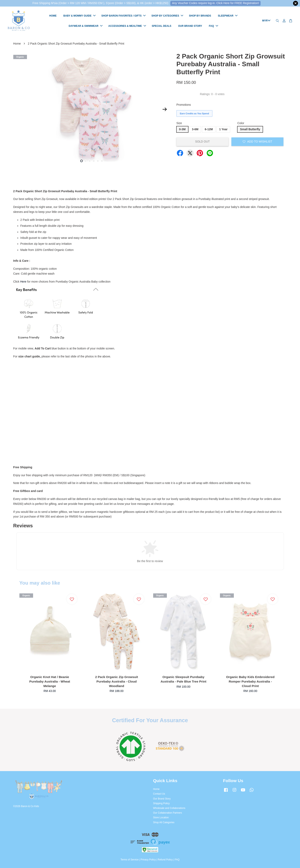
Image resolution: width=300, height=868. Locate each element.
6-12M (209, 129)
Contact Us (159, 794)
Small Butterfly (250, 129)
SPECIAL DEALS (162, 26)
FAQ (214, 26)
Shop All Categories (164, 822)
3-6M (195, 129)
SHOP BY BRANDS (200, 16)
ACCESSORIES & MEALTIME (127, 26)
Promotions (184, 105)
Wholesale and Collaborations (169, 808)
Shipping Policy (161, 803)
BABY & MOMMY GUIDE (79, 16)
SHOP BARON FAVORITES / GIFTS (123, 16)
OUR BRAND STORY (190, 26)
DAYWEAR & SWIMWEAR (86, 26)
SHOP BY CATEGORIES (167, 16)
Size (179, 123)
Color (241, 123)
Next (165, 109)
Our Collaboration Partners (168, 813)
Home (17, 44)
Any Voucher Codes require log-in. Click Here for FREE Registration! (215, 3)
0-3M (182, 129)
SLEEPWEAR (228, 16)
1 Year (223, 129)
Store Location (161, 818)
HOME (53, 16)
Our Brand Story (162, 799)
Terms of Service (130, 860)
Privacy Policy (148, 860)
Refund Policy (165, 860)
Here (23, 282)
